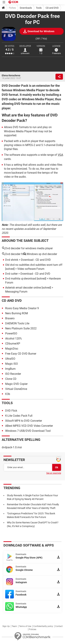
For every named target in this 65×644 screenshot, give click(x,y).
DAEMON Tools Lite (17, 323)
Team (14, 626)
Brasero (10, 318)
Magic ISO (12, 364)
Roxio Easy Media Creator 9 (22, 308)
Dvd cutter (11, 274)
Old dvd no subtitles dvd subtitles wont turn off (34, 265)
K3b (8, 394)
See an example (54, 473)
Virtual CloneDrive (16, 389)
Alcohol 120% (14, 339)
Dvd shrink (12, 260)
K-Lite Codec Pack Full (19, 416)
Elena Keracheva (11, 75)
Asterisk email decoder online (23, 288)
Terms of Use (25, 626)
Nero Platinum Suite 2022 (21, 328)
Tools (39, 8)
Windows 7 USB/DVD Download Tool (28, 431)
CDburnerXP (13, 344)
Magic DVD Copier (16, 384)
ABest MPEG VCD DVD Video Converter (29, 426)
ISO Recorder (13, 374)
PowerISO (11, 333)
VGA (60, 155)
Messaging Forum (16, 292)
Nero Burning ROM (17, 313)
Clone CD (11, 379)
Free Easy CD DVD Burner (21, 354)
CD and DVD (52, 8)
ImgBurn (10, 369)
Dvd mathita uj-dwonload (21, 279)
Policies (33, 629)
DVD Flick (11, 411)
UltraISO (10, 359)
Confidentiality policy (43, 626)
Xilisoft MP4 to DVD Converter (24, 421)
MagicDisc (12, 349)
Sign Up (6, 626)
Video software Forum (31, 269)
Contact (59, 626)
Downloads (26, 8)
